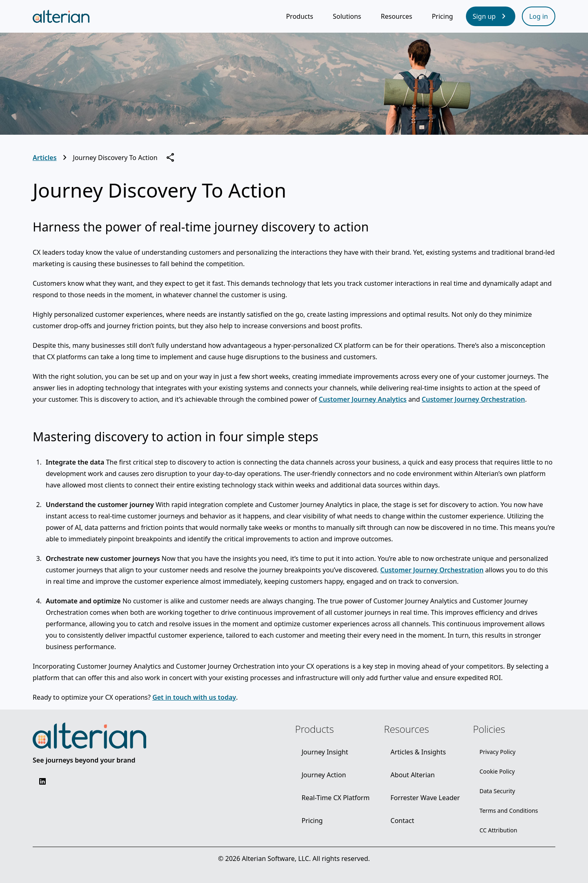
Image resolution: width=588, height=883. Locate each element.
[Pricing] (442, 16)
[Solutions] (347, 16)
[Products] (300, 16)
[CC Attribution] (498, 830)
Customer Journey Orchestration (473, 399)
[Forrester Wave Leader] (425, 798)
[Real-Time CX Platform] (335, 798)
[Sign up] (491, 16)
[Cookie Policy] (497, 772)
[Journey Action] (324, 775)
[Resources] (397, 16)
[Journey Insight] (325, 752)
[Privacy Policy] (497, 752)
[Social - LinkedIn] (42, 781)
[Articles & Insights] (418, 752)
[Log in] (539, 16)
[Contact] (402, 821)
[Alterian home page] (61, 16)
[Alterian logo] (89, 736)
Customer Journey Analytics (363, 399)
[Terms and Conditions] (509, 811)
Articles (45, 158)
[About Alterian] (412, 775)
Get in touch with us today (194, 697)
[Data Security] (497, 791)
